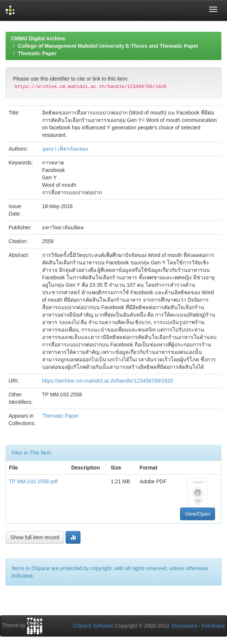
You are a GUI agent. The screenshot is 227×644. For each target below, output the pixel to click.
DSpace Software (93, 626)
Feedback (213, 626)
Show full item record (35, 537)
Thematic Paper (37, 53)
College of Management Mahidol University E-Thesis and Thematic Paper (108, 46)
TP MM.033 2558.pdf (33, 481)
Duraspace (185, 626)
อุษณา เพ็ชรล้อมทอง (65, 149)
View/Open (198, 514)
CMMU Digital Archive (38, 38)
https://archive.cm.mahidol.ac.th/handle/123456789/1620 (108, 381)
